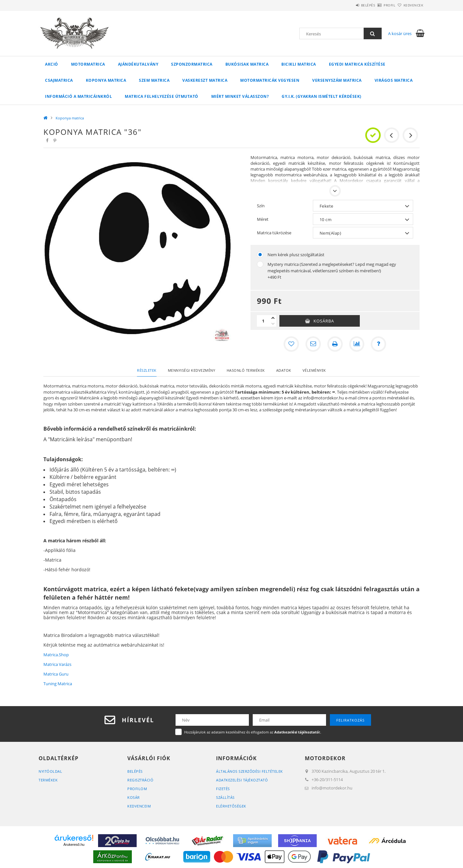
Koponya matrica (106, 80)
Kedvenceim (139, 806)
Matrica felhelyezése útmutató (162, 96)
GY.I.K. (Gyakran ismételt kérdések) (322, 96)
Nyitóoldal (50, 771)
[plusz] (273, 318)
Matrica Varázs (57, 664)
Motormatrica (88, 64)
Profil (379, 5)
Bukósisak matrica (247, 64)
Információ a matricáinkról (78, 96)
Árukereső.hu (74, 845)
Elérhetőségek (231, 806)
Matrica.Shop (56, 655)
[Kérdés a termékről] (379, 344)
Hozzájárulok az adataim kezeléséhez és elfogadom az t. (253, 732)
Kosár (134, 797)
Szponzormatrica (192, 64)
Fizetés (223, 789)
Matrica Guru (56, 674)
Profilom (137, 789)
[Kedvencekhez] (291, 344)
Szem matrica (154, 80)
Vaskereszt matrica (205, 80)
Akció (52, 64)
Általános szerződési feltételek (250, 771)
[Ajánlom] (313, 344)
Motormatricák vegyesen (270, 80)
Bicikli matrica (299, 64)
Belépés (350, 5)
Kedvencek (410, 5)
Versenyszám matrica (337, 80)
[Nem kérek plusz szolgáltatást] (260, 255)
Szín (261, 206)
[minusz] (273, 324)
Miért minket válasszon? (240, 96)
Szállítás (225, 797)
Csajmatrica (59, 80)
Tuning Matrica (58, 684)
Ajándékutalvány (138, 64)
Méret (263, 219)
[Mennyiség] (263, 321)
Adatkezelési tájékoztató (242, 780)
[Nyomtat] (335, 344)
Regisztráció (140, 780)
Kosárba (324, 321)
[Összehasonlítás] (357, 344)
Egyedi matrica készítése (357, 64)
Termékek (48, 780)
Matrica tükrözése (274, 233)
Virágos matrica (394, 80)
